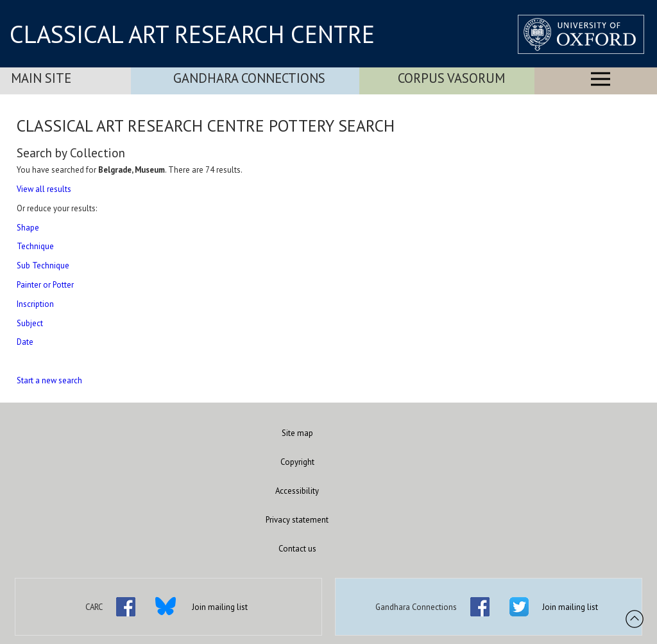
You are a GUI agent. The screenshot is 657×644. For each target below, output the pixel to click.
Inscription (35, 304)
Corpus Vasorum (451, 78)
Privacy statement (297, 520)
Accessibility (297, 491)
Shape (28, 228)
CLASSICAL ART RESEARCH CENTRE (192, 34)
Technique (35, 246)
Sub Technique (43, 265)
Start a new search (49, 380)
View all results (44, 189)
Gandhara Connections (249, 78)
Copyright (297, 462)
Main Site (41, 78)
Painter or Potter (45, 285)
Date (25, 342)
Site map (297, 433)
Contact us (297, 549)
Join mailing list (220, 607)
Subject (30, 323)
